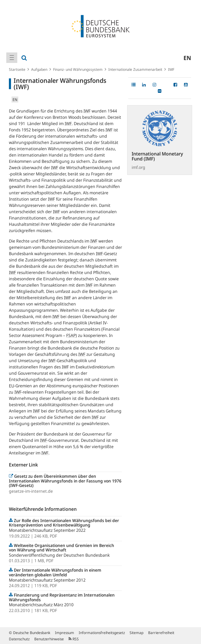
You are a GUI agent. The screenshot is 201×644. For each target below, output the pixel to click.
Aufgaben (39, 69)
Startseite (17, 69)
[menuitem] (12, 58)
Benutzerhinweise (49, 639)
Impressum (65, 633)
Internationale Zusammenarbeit (135, 69)
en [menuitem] (187, 58)
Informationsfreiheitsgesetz (102, 633)
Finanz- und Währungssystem (78, 69)
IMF (171, 69)
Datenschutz (19, 639)
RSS (74, 639)
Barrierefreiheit (161, 633)
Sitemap (136, 633)
